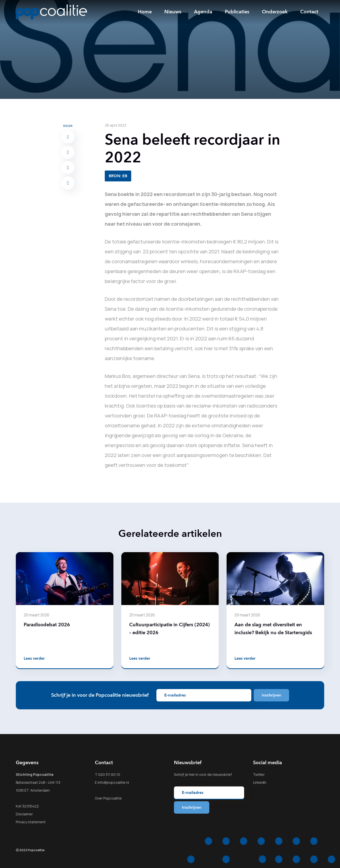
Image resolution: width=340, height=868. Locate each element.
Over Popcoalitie (108, 798)
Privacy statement (31, 822)
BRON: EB (118, 176)
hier (192, 774)
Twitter (259, 774)
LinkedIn (260, 782)
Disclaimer (24, 814)
